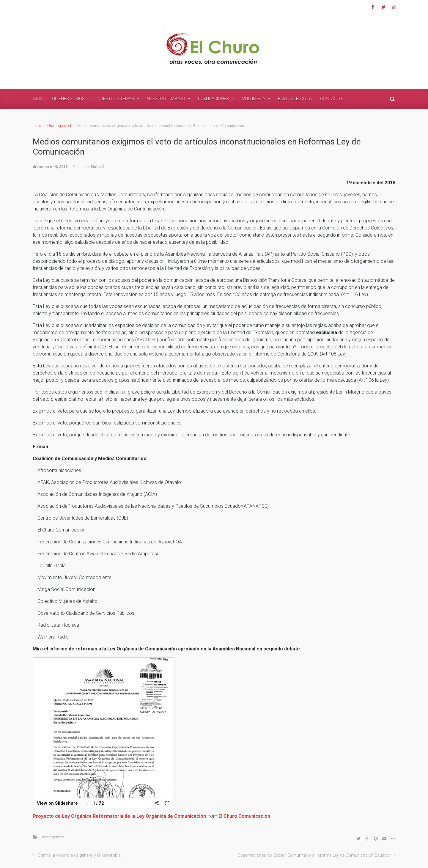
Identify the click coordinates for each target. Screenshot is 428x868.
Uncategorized (59, 126)
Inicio (37, 126)
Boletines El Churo (295, 99)
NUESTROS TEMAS (116, 99)
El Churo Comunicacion (244, 816)
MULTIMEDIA (253, 99)
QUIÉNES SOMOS (68, 99)
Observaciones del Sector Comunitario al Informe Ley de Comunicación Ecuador (314, 855)
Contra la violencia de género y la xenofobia (79, 855)
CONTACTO (331, 99)
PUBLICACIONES (213, 99)
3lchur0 (97, 167)
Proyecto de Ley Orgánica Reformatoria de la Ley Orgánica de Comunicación (119, 816)
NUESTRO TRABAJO (166, 99)
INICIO (38, 99)
